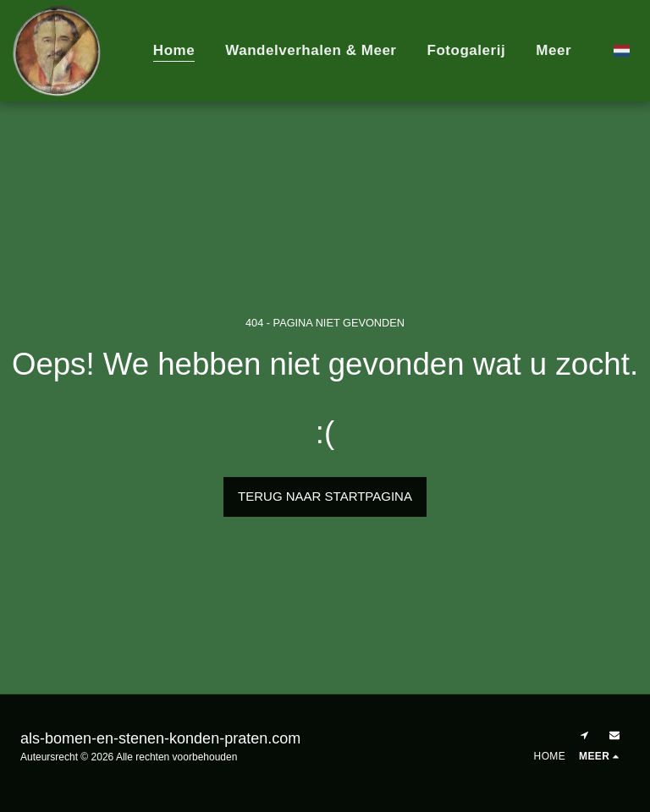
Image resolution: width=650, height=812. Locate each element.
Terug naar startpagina (325, 496)
